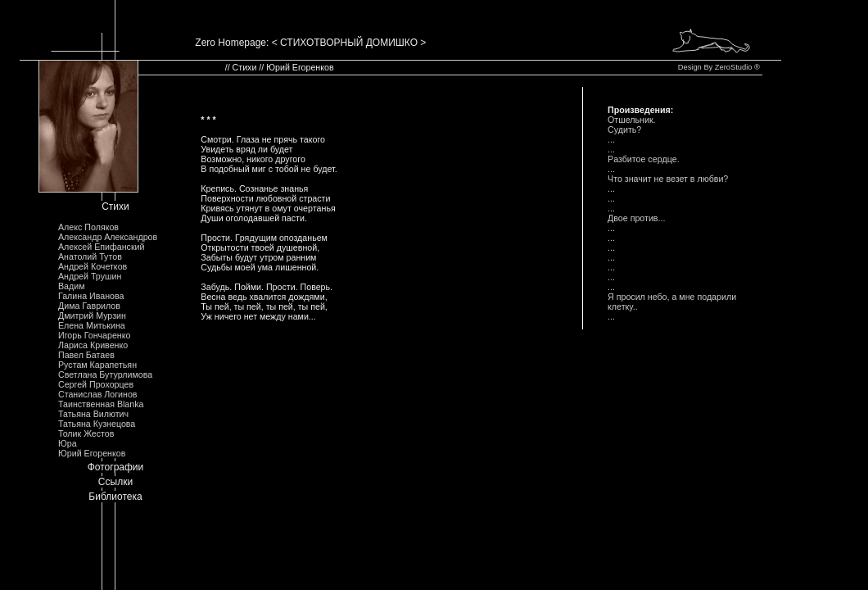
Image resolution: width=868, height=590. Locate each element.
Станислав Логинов (98, 394)
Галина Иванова (91, 296)
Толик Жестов (86, 433)
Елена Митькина (92, 325)
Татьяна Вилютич (93, 414)
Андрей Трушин (90, 276)
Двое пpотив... (636, 218)
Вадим (72, 286)
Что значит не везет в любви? (668, 179)
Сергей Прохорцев (96, 384)
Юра (68, 443)
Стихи (115, 206)
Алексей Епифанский (102, 247)
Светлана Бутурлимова (105, 374)
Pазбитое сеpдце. (644, 159)
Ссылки (115, 482)
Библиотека (115, 497)
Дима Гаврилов (89, 306)
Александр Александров (108, 237)
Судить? (624, 129)
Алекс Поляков (88, 227)
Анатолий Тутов (90, 256)
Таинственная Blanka (101, 404)
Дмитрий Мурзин (92, 315)
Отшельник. (632, 120)
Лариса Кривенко (93, 345)
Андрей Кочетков (93, 266)
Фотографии (116, 467)
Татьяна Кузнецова (97, 424)
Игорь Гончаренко (94, 335)
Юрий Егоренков (92, 453)
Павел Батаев (86, 355)
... (611, 139)
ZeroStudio (734, 67)
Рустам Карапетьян (97, 365)
